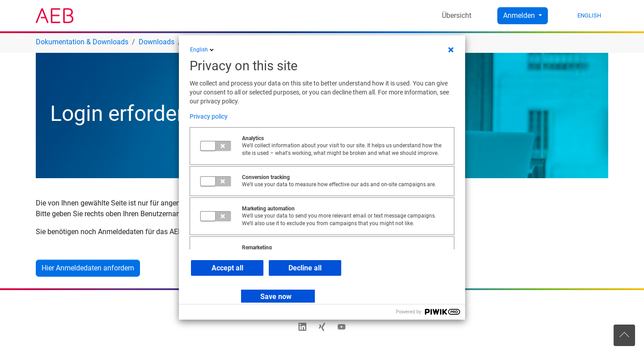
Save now (276, 297)
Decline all (305, 268)
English (203, 50)
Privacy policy (209, 116)
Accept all (227, 268)
